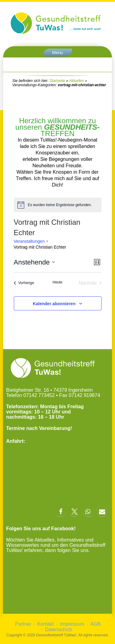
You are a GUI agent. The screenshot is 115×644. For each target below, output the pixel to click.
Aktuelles (77, 81)
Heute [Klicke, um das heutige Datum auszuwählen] (57, 282)
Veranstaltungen (29, 241)
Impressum (72, 624)
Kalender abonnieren (54, 304)
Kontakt (46, 624)
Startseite (57, 81)
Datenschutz (59, 629)
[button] (61, 511)
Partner (23, 624)
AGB (96, 624)
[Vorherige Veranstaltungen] (24, 283)
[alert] (58, 205)
